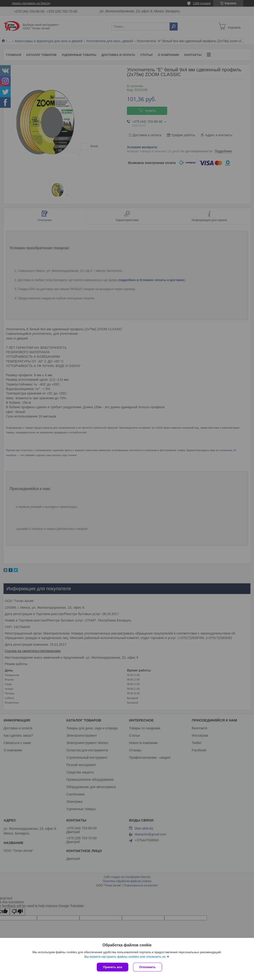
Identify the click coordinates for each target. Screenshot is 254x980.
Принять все (113, 967)
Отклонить (147, 967)
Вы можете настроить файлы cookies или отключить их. (125, 957)
